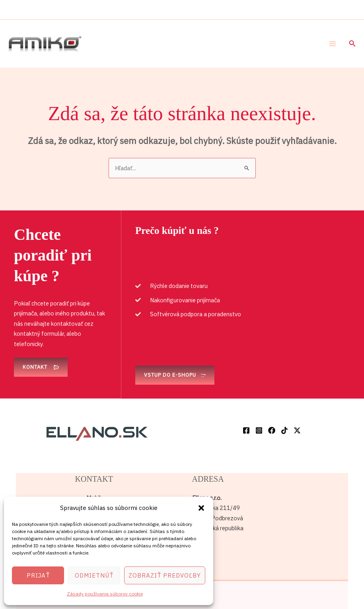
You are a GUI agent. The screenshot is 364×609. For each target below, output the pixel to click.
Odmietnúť (94, 575)
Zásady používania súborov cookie (105, 594)
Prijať (38, 575)
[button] (201, 508)
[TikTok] (284, 430)
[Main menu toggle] (333, 44)
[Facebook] (246, 430)
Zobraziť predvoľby (165, 575)
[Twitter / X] (297, 430)
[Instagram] (259, 430)
